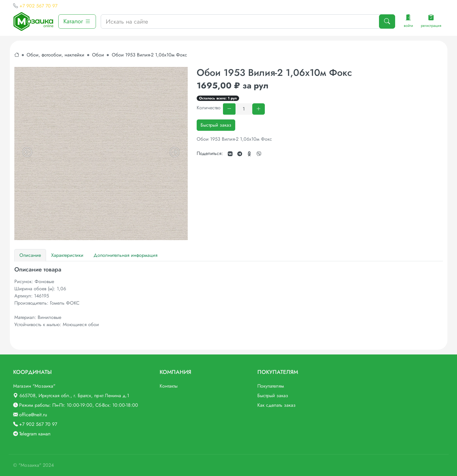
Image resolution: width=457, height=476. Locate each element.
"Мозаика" (30, 465)
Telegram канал (35, 434)
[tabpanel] (229, 297)
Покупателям (271, 386)
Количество (209, 108)
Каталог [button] (77, 21)
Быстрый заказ (216, 125)
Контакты (169, 386)
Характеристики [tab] (67, 255)
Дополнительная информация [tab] (126, 255)
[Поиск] (387, 22)
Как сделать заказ (276, 405)
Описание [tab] (30, 255)
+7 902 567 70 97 (38, 6)
